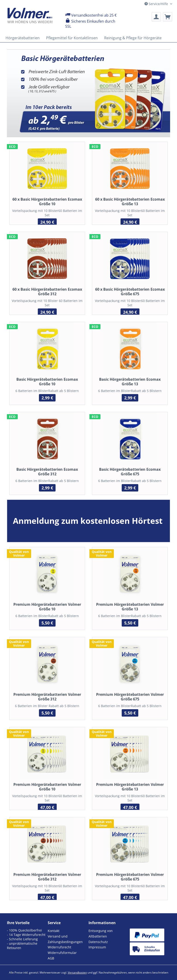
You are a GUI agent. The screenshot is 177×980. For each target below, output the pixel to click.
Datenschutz (98, 942)
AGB (51, 958)
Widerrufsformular (62, 953)
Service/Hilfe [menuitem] (157, 4)
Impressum (97, 947)
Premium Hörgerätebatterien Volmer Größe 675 (130, 877)
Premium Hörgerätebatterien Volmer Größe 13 (130, 787)
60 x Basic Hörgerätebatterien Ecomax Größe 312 (47, 292)
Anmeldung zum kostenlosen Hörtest (88, 521)
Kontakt (54, 931)
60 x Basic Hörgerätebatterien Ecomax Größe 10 (47, 202)
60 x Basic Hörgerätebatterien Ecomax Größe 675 (130, 292)
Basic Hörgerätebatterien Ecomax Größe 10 (47, 382)
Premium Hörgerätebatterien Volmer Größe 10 (47, 787)
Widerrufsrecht (59, 947)
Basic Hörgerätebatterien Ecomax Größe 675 (130, 472)
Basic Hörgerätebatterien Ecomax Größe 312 (47, 472)
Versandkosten (77, 972)
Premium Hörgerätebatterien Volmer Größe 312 (47, 877)
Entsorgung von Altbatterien (101, 933)
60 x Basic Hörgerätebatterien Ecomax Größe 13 (130, 202)
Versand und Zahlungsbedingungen (65, 939)
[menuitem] (156, 17)
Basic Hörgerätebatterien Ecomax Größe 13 (130, 382)
